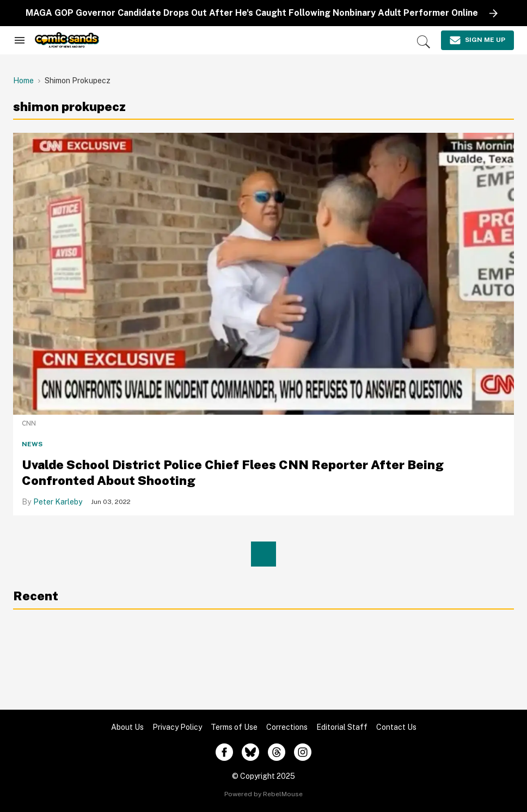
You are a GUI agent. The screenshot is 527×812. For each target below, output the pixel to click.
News (32, 444)
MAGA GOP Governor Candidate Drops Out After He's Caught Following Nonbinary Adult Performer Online (252, 13)
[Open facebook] (224, 752)
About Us (127, 727)
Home (23, 81)
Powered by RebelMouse (263, 794)
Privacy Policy (177, 727)
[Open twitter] (250, 752)
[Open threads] (277, 752)
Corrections (287, 727)
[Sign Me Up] (477, 40)
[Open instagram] (303, 752)
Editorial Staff (342, 727)
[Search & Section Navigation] (20, 40)
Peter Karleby (58, 502)
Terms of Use (234, 727)
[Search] (424, 42)
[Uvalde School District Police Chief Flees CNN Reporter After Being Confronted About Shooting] (263, 273)
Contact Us (396, 727)
